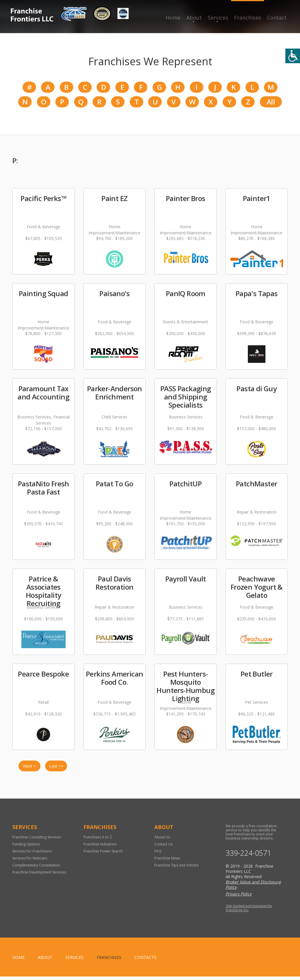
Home (173, 18)
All (271, 104)
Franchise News (167, 862)
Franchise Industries (100, 848)
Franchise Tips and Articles (177, 869)
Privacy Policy (239, 897)
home (18, 961)
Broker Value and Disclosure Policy (253, 888)
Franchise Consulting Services (37, 841)
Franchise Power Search (103, 855)
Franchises (248, 18)
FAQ (158, 855)
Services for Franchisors (32, 855)
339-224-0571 (248, 856)
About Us (162, 841)
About (194, 18)
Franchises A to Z (98, 841)
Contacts (145, 961)
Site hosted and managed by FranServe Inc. (249, 911)
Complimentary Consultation (36, 869)
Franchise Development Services (39, 876)
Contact (277, 18)
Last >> (56, 769)
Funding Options (26, 848)
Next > (29, 769)
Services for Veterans (30, 862)
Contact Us (163, 848)
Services (218, 18)
